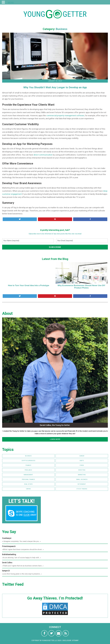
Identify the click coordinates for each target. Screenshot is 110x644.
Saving (28, 489)
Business (62, 29)
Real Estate (28, 484)
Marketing (82, 475)
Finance (28, 465)
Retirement (82, 484)
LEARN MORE (55, 439)
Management (28, 475)
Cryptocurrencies (28, 461)
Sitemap (75, 640)
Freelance (28, 470)
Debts (82, 461)
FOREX (82, 465)
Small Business (82, 479)
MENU (11, 3)
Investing (82, 470)
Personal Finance (28, 479)
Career (82, 456)
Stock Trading (82, 489)
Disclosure (67, 640)
